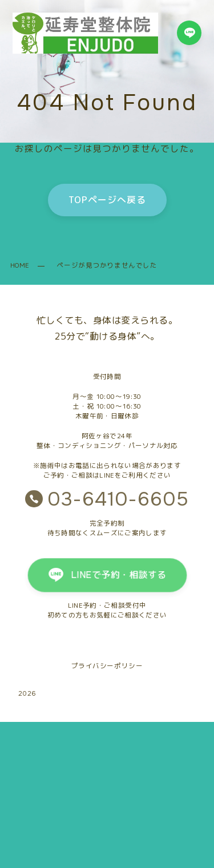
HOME (20, 265)
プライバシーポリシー (107, 666)
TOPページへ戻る (107, 200)
